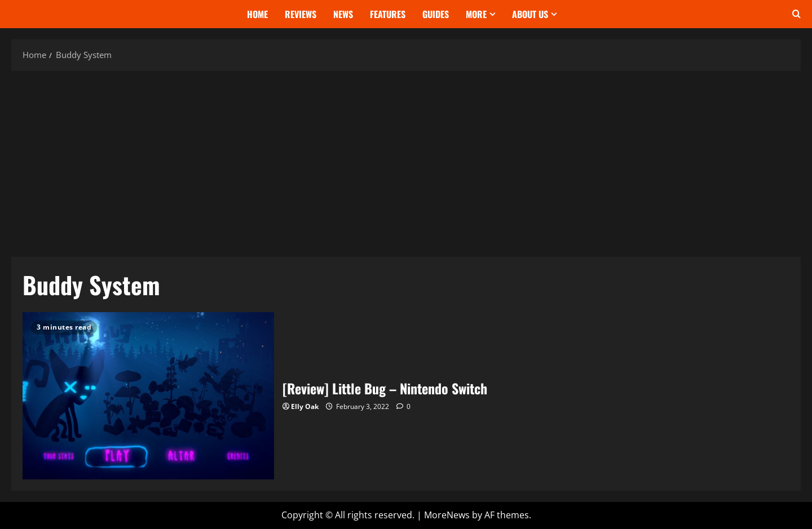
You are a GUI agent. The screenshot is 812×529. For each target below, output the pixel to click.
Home (257, 14)
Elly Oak (305, 406)
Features (388, 14)
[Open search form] (796, 14)
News (343, 14)
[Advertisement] (406, 161)
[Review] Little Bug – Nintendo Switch (148, 396)
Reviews (301, 14)
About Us (530, 14)
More (476, 14)
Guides (436, 14)
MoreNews (447, 515)
